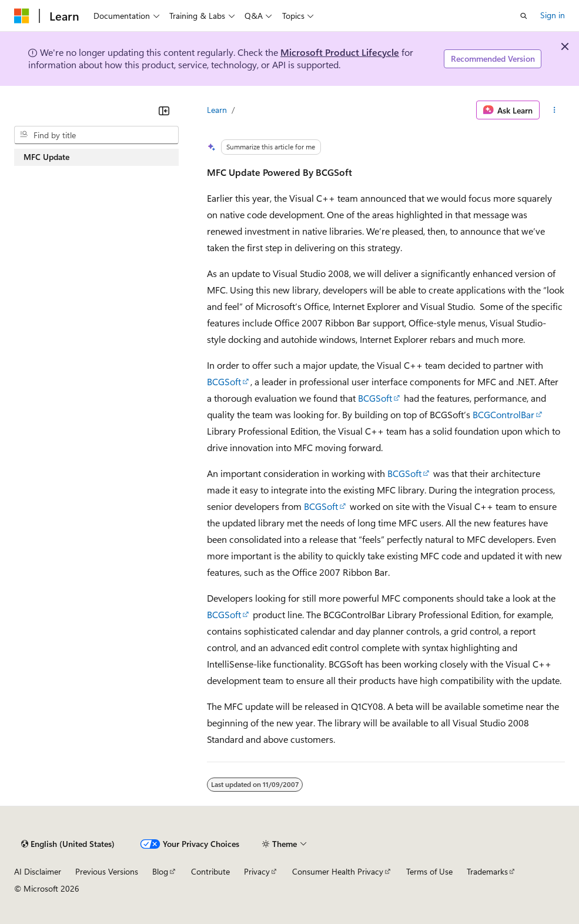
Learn (217, 110)
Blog (160, 871)
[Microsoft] (22, 16)
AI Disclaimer (38, 871)
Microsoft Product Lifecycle (340, 52)
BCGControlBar (503, 414)
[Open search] (524, 16)
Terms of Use (429, 871)
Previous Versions (107, 871)
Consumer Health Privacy (338, 871)
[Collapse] (164, 111)
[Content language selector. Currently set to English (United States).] (68, 844)
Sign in (553, 15)
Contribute (210, 871)
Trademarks (487, 871)
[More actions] (555, 110)
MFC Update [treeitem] (46, 157)
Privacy (257, 871)
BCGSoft (224, 381)
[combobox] (96, 135)
